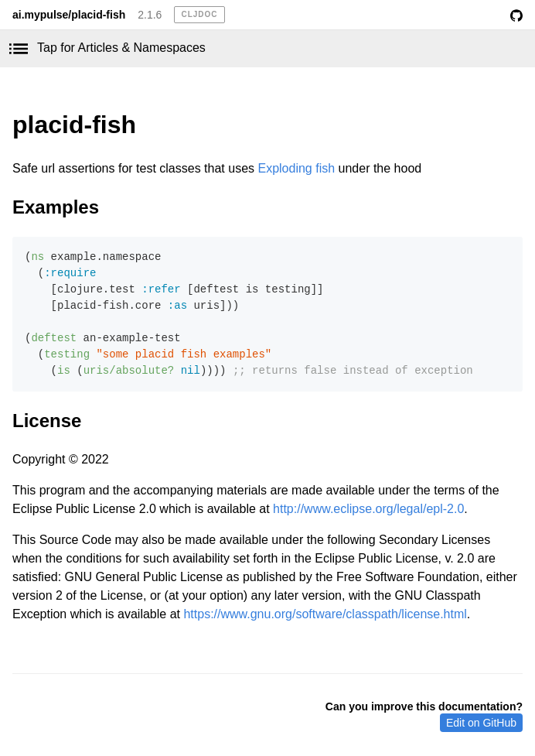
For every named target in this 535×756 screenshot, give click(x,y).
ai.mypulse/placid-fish (69, 15)
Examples (56, 207)
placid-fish (74, 125)
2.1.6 (150, 15)
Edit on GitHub (481, 723)
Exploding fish (296, 168)
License (47, 421)
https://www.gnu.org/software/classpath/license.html (325, 614)
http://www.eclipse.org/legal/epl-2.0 (368, 509)
